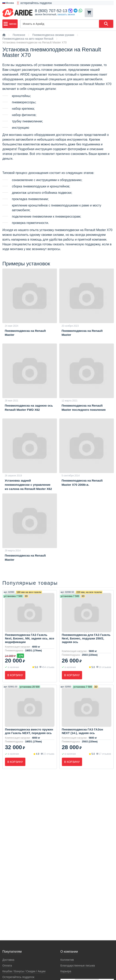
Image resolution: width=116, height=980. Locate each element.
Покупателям (12, 952)
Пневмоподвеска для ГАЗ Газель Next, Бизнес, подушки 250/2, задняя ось (86, 638)
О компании (69, 952)
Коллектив (67, 960)
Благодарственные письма (78, 966)
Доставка (8, 960)
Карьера (66, 971)
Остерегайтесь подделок (18, 977)
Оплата (7, 966)
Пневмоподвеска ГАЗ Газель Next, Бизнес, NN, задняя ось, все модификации (30, 638)
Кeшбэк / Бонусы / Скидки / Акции (24, 971)
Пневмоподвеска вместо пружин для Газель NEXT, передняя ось (29, 731)
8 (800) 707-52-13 (51, 11)
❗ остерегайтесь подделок (34, 3)
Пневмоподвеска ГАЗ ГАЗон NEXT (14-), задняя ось (82, 731)
